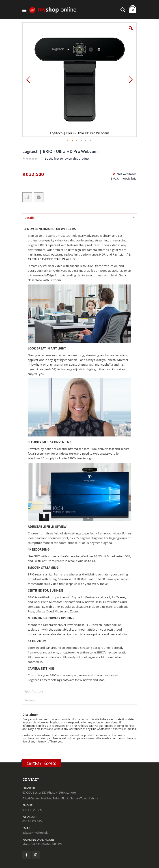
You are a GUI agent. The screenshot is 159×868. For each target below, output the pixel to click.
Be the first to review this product (67, 158)
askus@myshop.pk (35, 833)
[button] (131, 32)
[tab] (79, 218)
